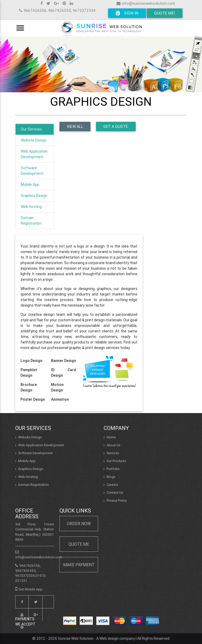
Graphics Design (34, 196)
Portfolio (113, 469)
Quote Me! (165, 13)
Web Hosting (31, 207)
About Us (113, 445)
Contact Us (115, 493)
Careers (112, 485)
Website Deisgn (34, 140)
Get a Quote (116, 127)
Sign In (127, 13)
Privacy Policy (117, 500)
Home (111, 437)
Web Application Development (34, 154)
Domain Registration (31, 221)
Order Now (79, 524)
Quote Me (79, 544)
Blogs (111, 477)
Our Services (31, 129)
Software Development (32, 171)
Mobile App (30, 185)
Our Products (116, 461)
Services (113, 453)
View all (75, 127)
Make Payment (79, 565)
